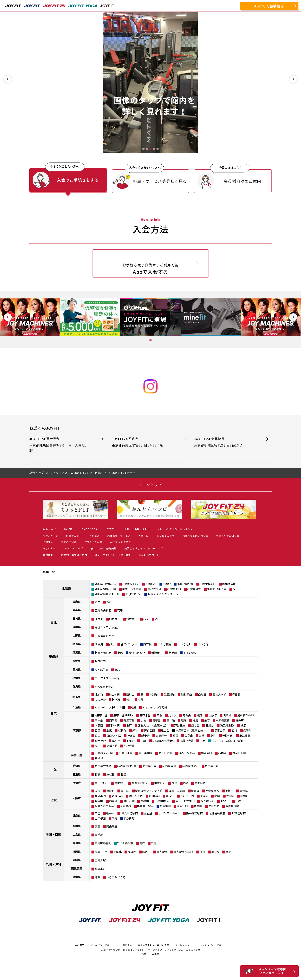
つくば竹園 (102, 670)
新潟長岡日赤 (103, 653)
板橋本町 (228, 736)
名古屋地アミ (191, 766)
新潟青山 (157, 653)
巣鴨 (202, 736)
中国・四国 (54, 834)
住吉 (202, 852)
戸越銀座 (180, 725)
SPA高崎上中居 (104, 687)
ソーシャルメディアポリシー (211, 945)
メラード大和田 (185, 801)
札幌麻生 (151, 584)
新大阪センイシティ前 (149, 791)
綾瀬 (184, 720)
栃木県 (77, 678)
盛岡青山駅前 (103, 610)
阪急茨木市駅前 (104, 806)
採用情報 (48, 555)
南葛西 (99, 725)
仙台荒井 (115, 619)
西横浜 (222, 753)
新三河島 (129, 720)
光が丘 (116, 741)
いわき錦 (203, 644)
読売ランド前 (187, 753)
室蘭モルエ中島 (132, 589)
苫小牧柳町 (154, 589)
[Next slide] (293, 79)
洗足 (243, 725)
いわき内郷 (184, 644)
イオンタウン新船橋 (155, 707)
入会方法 (144, 536)
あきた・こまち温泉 (107, 627)
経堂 (135, 730)
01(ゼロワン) (133, 594)
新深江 (170, 796)
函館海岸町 (229, 584)
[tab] (143, 149)
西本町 (113, 801)
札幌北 (167, 584)
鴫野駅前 (154, 796)
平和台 (130, 741)
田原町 (213, 715)
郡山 (112, 644)
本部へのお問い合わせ (137, 529)
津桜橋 (110, 774)
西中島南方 (212, 791)
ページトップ (150, 485)
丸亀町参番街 (103, 843)
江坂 (238, 801)
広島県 (77, 834)
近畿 (54, 800)
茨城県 (77, 669)
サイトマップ (182, 945)
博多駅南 (162, 852)
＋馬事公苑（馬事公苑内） (192, 730)
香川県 (77, 843)
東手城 (99, 835)
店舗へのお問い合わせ (195, 536)
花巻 (120, 610)
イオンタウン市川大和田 (110, 707)
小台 (143, 720)
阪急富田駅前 (145, 806)
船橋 (134, 707)
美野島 (215, 852)
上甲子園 (100, 818)
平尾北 (117, 852)
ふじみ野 (100, 700)
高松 (142, 843)
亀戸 (129, 725)
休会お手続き (69, 542)
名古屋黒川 (169, 766)
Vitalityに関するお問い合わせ (175, 529)
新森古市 (117, 796)
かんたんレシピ (74, 548)
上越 (120, 653)
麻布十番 (145, 715)
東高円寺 (161, 736)
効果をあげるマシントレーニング (144, 548)
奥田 (98, 826)
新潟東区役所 (137, 653)
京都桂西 (200, 783)
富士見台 (100, 741)
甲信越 (54, 657)
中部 (54, 770)
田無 (202, 741)
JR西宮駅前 (239, 813)
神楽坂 (131, 736)
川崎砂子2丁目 (104, 753)
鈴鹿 (98, 774)
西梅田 (145, 801)
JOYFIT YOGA (89, 529)
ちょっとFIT (50, 548)
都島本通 (100, 796)
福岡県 (77, 852)
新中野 (145, 736)
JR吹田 (225, 801)
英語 (144, 954)
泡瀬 (98, 877)
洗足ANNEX (227, 725)
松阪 (124, 774)
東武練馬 (245, 736)
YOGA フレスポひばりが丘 (227, 741)
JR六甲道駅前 (129, 813)
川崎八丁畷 (126, 753)
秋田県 (77, 627)
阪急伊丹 (129, 818)
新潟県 (77, 652)
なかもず (214, 806)
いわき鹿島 (165, 644)
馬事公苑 (220, 730)
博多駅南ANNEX (184, 852)
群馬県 (77, 686)
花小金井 (129, 746)
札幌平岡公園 (185, 584)
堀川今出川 (102, 783)
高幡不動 (112, 746)
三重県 (77, 774)
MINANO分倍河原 (163, 741)
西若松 (147, 644)
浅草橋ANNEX (246, 715)
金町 (207, 720)
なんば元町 (208, 801)
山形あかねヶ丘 (104, 636)
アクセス (94, 536)
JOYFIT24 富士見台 (61, 445)
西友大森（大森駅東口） (153, 725)
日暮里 (156, 720)
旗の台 (195, 725)
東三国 (125, 791)
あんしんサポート (149, 555)
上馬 (109, 730)
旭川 (236, 589)
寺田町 (230, 796)
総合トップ (49, 529)
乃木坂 (172, 715)
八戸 (98, 602)
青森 (109, 602)
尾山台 (165, 730)
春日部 (236, 694)
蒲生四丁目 (136, 796)
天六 (98, 791)
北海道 (66, 588)
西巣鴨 (113, 720)
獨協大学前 (219, 694)
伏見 (174, 783)
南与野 (202, 694)
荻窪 (176, 736)
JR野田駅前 (162, 801)
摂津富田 (165, 806)
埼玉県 (77, 697)
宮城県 (77, 618)
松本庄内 (100, 661)
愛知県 (77, 766)
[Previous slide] (8, 79)
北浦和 (99, 694)
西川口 (130, 694)
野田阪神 (129, 801)
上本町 (204, 796)
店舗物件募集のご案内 (74, 555)
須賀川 (99, 644)
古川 (158, 619)
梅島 (195, 720)
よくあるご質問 (166, 536)
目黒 (98, 730)
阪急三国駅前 (177, 791)
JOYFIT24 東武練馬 (226, 442)
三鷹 (143, 741)
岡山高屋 (112, 826)
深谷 (141, 700)
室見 (228, 852)
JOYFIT (68, 529)
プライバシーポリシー (102, 945)
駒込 (213, 736)
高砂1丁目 (101, 852)
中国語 (156, 954)
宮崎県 (77, 860)
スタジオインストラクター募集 (113, 555)
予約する (48, 542)
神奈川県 (77, 755)
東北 (54, 622)
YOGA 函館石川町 (105, 589)
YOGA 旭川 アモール (107, 594)
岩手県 (77, 610)
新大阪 (195, 791)
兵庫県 (77, 816)
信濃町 (247, 730)
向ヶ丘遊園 (165, 753)
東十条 (99, 720)
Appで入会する (150, 269)
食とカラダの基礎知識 (104, 548)
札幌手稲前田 (208, 584)
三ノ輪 (171, 720)
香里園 (198, 806)
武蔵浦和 (169, 694)
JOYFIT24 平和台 (144, 442)
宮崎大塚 (100, 860)
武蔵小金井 (187, 741)
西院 (186, 783)
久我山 (189, 736)
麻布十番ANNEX (123, 715)
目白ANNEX (114, 736)
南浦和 (154, 694)
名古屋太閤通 (103, 766)
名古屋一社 (212, 766)
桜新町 (122, 730)
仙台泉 (99, 619)
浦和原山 (186, 694)
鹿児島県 (77, 868)
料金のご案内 (74, 536)
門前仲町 (115, 725)
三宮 (98, 813)
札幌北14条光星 (217, 589)
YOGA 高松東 (125, 843)
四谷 (234, 730)
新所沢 (116, 700)
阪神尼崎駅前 (217, 813)
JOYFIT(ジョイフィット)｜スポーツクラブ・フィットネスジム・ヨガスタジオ (158, 950)
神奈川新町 (239, 753)
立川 (98, 746)
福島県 (77, 644)
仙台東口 (132, 619)
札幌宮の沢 (194, 589)
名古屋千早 (150, 766)
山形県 (77, 635)
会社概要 (80, 945)
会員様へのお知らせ (228, 536)
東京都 (77, 730)
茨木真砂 (125, 806)
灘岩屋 (148, 813)
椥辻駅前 (160, 783)
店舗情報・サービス (119, 536)
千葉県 (77, 707)
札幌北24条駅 (131, 584)
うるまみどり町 (116, 877)
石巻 (146, 619)
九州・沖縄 (54, 864)
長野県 (77, 661)
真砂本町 (100, 869)
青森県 (77, 602)
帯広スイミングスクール (163, 594)
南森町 (110, 791)
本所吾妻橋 (223, 720)
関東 (54, 713)
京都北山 (120, 783)
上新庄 (229, 791)
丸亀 (154, 843)
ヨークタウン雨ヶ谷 (107, 678)
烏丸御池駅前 (140, 783)
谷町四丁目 (187, 796)
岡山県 (77, 826)
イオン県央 (190, 653)
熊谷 (129, 700)
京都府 (77, 783)
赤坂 (159, 715)
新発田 (173, 653)
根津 (200, 715)
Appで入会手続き (269, 6)
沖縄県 (77, 877)
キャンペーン (51, 536)
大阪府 (77, 798)
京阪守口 (182, 806)
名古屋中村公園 (127, 766)
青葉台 (99, 758)
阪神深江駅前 (194, 813)
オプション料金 (93, 542)
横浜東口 (206, 753)
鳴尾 (115, 818)
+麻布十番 (101, 715)
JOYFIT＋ (111, 529)
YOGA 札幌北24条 (106, 584)
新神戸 (110, 813)
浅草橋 (227, 715)
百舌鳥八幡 (232, 806)
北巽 (217, 796)
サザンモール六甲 (169, 813)
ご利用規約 (126, 945)
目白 (98, 736)
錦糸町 (240, 720)
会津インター (129, 644)
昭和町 (245, 796)
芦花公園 (150, 730)
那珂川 (146, 852)
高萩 (117, 670)
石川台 (210, 725)
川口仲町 (115, 694)
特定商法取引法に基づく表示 (154, 945)
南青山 (187, 715)
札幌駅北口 (174, 589)
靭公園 (99, 801)
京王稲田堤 (146, 753)
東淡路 (244, 791)
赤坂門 (132, 852)
